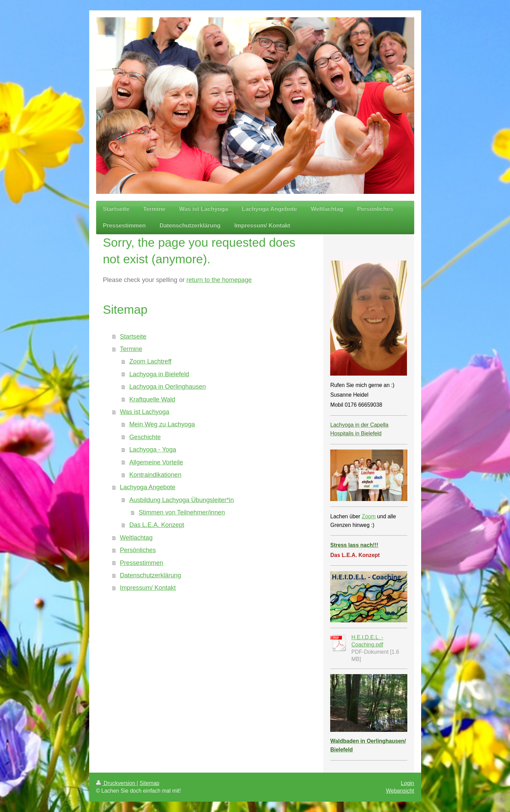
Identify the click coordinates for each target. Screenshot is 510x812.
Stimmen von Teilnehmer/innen (182, 512)
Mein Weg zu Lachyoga (162, 424)
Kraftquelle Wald (152, 399)
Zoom (369, 516)
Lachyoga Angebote (148, 487)
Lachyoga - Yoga (153, 450)
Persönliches (138, 550)
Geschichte (145, 437)
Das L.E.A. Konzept (157, 525)
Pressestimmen (142, 563)
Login (407, 783)
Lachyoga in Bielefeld (159, 374)
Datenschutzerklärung (151, 575)
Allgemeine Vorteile (156, 462)
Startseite (133, 337)
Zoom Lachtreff (150, 361)
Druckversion (117, 783)
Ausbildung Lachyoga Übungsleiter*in (182, 500)
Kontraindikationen (155, 475)
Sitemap (150, 783)
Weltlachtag (136, 538)
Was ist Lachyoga (145, 412)
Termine (131, 349)
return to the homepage (219, 280)
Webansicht (400, 791)
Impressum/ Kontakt (148, 588)
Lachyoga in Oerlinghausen (168, 387)
